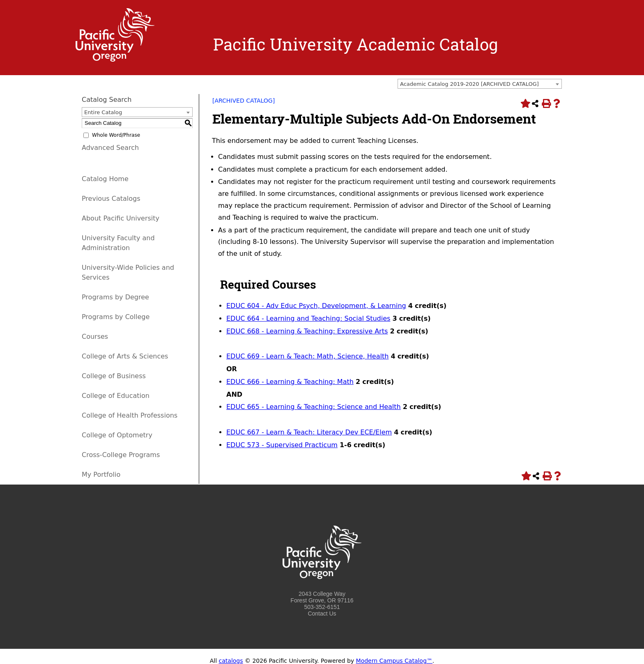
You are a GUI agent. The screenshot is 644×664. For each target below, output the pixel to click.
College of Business (114, 376)
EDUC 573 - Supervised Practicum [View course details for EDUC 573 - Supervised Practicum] (282, 445)
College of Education (116, 396)
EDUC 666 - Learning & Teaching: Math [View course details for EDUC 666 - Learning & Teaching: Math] (290, 382)
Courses (95, 337)
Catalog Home (105, 179)
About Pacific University (121, 218)
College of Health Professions (130, 415)
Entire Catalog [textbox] (103, 112)
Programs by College (116, 317)
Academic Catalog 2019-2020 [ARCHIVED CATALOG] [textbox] (469, 84)
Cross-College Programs (121, 455)
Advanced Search (110, 148)
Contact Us (322, 613)
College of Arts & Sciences (125, 356)
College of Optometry (117, 435)
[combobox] (480, 84)
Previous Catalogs (111, 199)
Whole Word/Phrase (116, 135)
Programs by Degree (115, 297)
